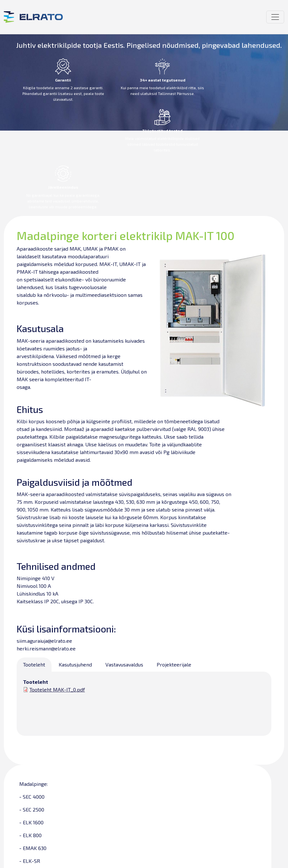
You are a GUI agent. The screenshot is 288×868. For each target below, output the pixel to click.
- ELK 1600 (31, 822)
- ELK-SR (30, 861)
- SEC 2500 (32, 809)
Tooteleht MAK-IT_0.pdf (57, 689)
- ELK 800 (30, 835)
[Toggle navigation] (275, 17)
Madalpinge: (33, 784)
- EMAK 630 (33, 848)
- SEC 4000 (32, 797)
